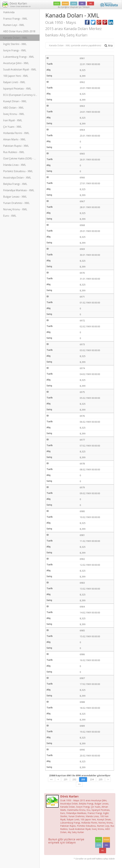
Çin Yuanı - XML (12, 127)
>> (79, 784)
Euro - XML (10, 216)
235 (101, 779)
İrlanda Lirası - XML (15, 165)
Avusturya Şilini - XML (16, 63)
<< (51, 779)
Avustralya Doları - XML (17, 178)
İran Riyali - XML (13, 120)
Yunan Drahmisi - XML (16, 203)
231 (66, 779)
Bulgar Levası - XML (15, 197)
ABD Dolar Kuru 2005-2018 (19, 31)
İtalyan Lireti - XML (14, 82)
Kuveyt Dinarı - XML (15, 101)
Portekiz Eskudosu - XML (18, 171)
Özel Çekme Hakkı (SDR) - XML (21, 158)
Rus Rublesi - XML (14, 152)
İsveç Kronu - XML (14, 114)
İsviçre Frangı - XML (15, 50)
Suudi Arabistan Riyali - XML (20, 69)
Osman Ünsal (15, 6)
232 (74, 779)
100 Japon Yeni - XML (16, 76)
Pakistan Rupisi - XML (16, 146)
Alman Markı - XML (14, 139)
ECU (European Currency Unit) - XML (21, 95)
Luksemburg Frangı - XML (19, 57)
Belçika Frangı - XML (15, 184)
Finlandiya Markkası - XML (19, 190)
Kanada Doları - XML (15, 38)
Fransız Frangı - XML (15, 19)
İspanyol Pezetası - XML (17, 89)
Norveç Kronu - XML (15, 209)
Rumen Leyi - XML (14, 25)
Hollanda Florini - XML (16, 133)
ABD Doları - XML (14, 108)
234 (92, 779)
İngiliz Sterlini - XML (15, 44)
